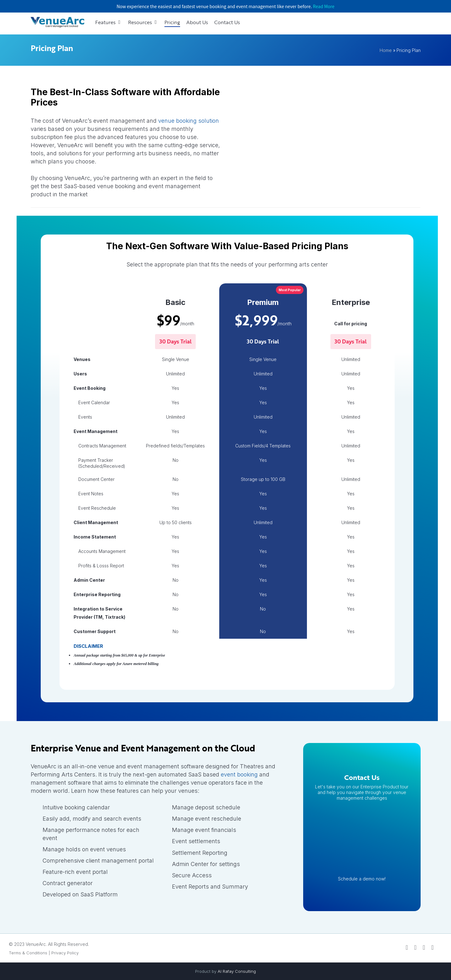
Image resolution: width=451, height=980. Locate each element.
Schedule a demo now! (362, 879)
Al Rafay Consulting (237, 971)
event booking (239, 774)
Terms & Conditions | (29, 953)
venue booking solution (189, 121)
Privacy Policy (65, 953)
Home (386, 50)
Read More (324, 6)
